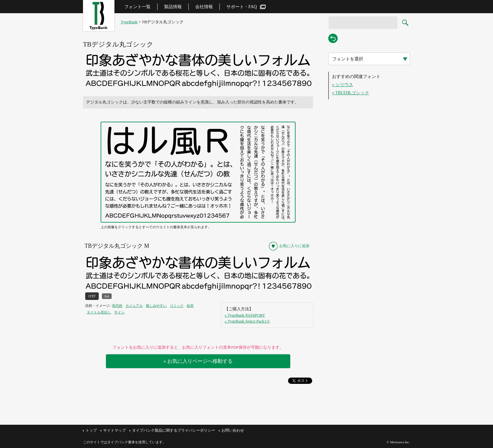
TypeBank (129, 22)
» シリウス (343, 85)
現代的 (117, 306)
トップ (91, 430)
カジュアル (134, 306)
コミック (177, 306)
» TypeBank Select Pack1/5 (247, 321)
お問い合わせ (233, 430)
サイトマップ (114, 430)
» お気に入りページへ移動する (198, 361)
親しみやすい (156, 306)
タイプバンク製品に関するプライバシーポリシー (174, 430)
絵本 (190, 306)
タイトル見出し (99, 312)
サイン (119, 312)
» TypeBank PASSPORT (245, 315)
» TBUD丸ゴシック (351, 93)
